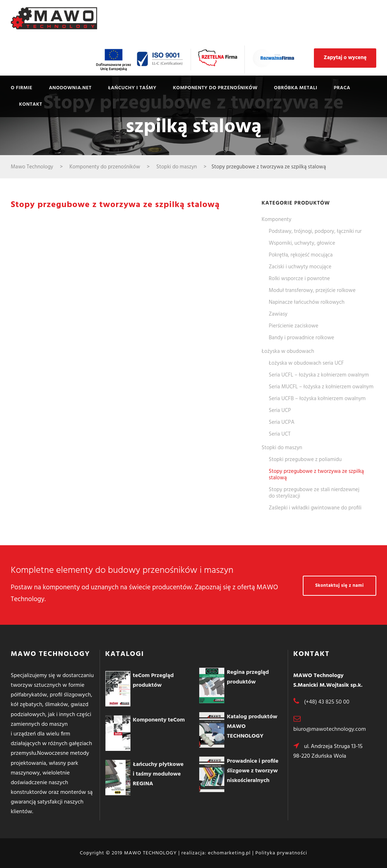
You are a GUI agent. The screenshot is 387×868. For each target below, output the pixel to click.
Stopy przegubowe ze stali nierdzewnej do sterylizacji (314, 493)
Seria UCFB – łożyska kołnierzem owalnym (317, 399)
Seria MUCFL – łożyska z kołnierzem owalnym (321, 387)
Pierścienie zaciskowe (293, 326)
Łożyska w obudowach (288, 351)
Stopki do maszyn (282, 448)
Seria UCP (280, 411)
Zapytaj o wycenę (345, 58)
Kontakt (31, 104)
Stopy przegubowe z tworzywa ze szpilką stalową (316, 475)
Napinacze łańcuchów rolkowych (307, 302)
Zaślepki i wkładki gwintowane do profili (315, 508)
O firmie (21, 88)
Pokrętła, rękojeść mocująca (301, 255)
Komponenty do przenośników (215, 88)
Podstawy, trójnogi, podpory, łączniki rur (315, 231)
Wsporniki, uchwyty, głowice (302, 243)
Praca (342, 88)
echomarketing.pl (229, 853)
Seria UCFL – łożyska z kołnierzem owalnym (319, 375)
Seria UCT (280, 434)
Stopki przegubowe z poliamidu (305, 460)
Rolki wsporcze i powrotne (299, 279)
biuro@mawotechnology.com (330, 729)
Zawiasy (278, 314)
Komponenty (276, 220)
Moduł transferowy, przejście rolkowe (312, 291)
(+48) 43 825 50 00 (327, 702)
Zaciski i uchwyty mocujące (300, 267)
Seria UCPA (282, 422)
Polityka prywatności (281, 853)
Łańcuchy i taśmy (132, 88)
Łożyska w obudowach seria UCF (306, 363)
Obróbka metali (296, 88)
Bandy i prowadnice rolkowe (302, 338)
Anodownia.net (70, 88)
